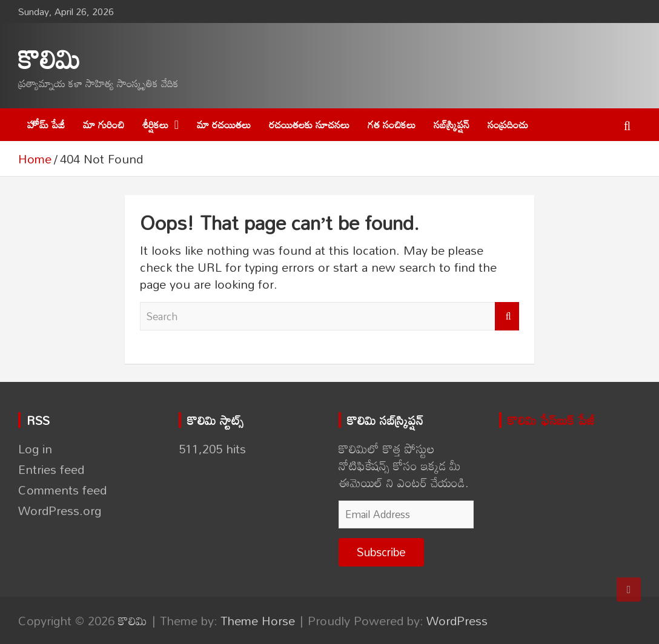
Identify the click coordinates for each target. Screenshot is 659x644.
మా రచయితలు (224, 124)
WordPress (457, 620)
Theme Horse (258, 620)
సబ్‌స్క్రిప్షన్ (452, 124)
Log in (35, 448)
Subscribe (381, 552)
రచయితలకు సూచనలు (309, 124)
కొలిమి (49, 58)
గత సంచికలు (392, 124)
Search (507, 317)
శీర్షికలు (155, 124)
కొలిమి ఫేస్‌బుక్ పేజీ (551, 420)
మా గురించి (104, 124)
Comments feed (62, 490)
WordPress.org (60, 510)
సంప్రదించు (508, 124)
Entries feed (51, 469)
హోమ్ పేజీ (46, 124)
